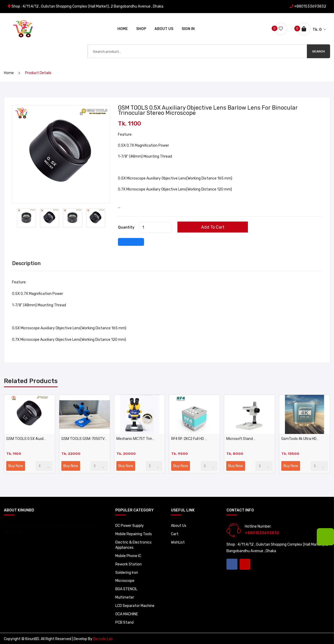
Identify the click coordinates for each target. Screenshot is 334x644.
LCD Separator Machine (135, 605)
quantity (126, 226)
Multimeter (125, 596)
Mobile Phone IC (128, 555)
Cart (175, 533)
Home (123, 28)
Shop (141, 28)
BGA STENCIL (126, 588)
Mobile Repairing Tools (134, 533)
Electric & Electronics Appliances (133, 544)
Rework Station (129, 563)
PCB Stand (124, 621)
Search (318, 50)
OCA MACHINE (127, 613)
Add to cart (214, 226)
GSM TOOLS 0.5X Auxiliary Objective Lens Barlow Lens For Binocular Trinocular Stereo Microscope (209, 109)
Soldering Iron (127, 571)
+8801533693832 (310, 6)
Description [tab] (27, 263)
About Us (164, 28)
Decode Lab (103, 638)
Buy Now (16, 465)
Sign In (188, 28)
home (9, 72)
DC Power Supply (130, 524)
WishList (178, 541)
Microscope (125, 580)
